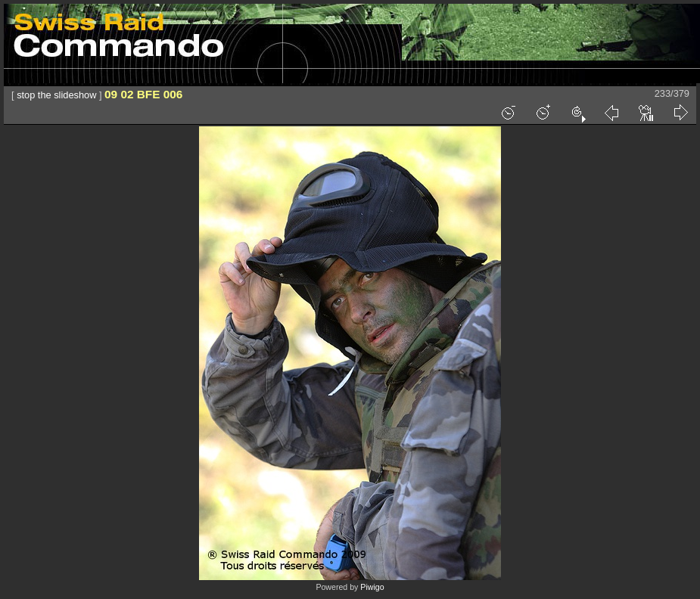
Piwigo (372, 587)
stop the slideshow (56, 95)
